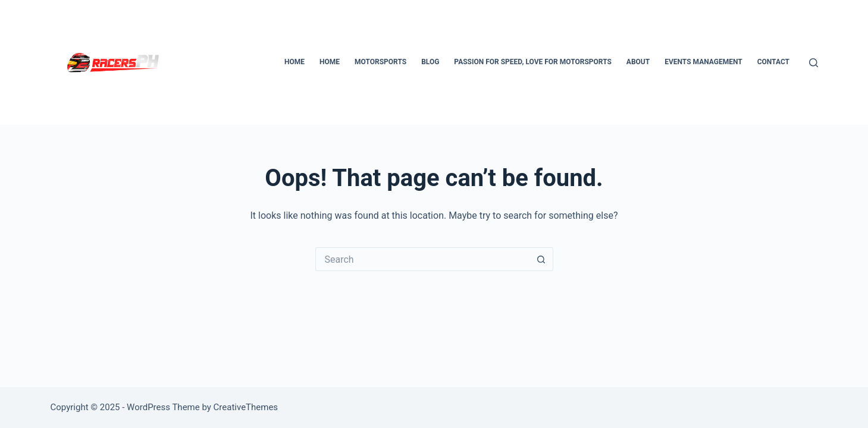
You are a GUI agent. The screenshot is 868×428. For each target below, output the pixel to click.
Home (294, 62)
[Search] (814, 63)
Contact (773, 62)
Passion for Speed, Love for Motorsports (533, 62)
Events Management (703, 62)
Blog (430, 62)
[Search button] (541, 259)
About (638, 62)
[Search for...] (422, 259)
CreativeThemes (246, 407)
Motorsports (380, 62)
